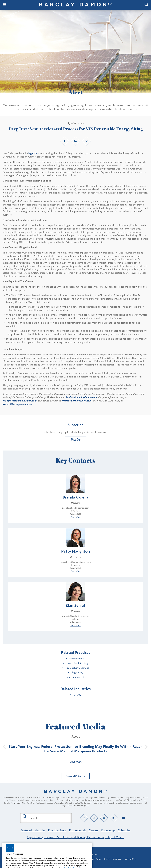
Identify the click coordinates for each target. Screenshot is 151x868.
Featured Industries (33, 830)
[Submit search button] (24, 816)
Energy (77, 695)
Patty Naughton (76, 551)
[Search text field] (49, 818)
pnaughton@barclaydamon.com (76, 562)
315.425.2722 (76, 514)
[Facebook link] (65, 141)
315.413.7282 (76, 568)
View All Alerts (76, 776)
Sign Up (76, 439)
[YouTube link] (124, 818)
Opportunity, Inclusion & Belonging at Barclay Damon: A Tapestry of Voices (76, 837)
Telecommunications (77, 677)
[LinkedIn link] (76, 141)
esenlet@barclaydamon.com (76, 616)
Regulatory (77, 672)
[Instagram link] (114, 818)
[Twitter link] (86, 141)
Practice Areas (57, 830)
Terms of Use (130, 859)
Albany (76, 619)
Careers (93, 830)
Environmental (77, 658)
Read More (76, 517)
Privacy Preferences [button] (113, 859)
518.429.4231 (76, 622)
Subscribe (124, 830)
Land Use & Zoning (77, 663)
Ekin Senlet (76, 605)
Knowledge (108, 830)
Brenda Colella (76, 497)
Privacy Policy (95, 859)
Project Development (77, 668)
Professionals (78, 830)
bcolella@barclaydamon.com (76, 508)
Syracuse (76, 511)
